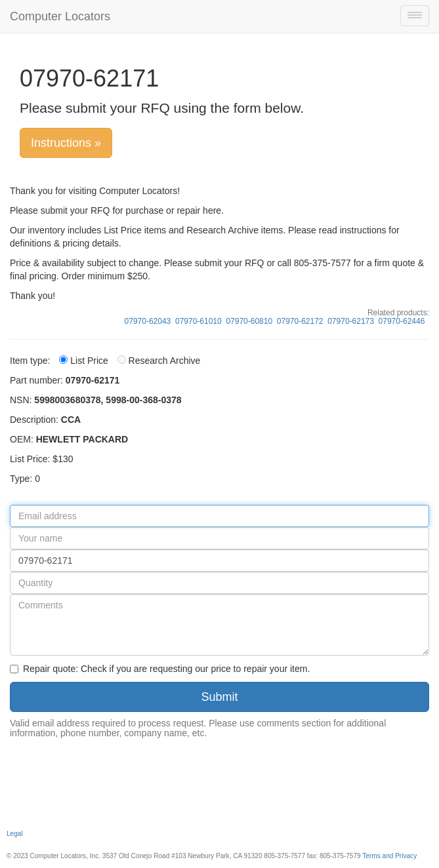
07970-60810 (249, 321)
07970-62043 (148, 321)
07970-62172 (300, 321)
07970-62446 (402, 321)
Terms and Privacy (389, 856)
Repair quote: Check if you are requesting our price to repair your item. (160, 669)
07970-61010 (199, 321)
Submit (219, 697)
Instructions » (66, 143)
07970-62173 (351, 321)
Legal (15, 834)
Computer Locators (60, 16)
